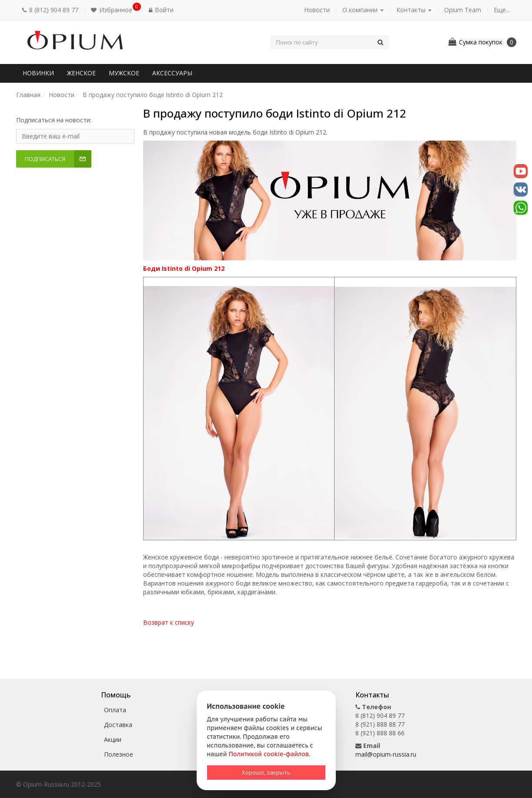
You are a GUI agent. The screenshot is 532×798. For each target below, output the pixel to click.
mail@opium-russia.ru (386, 754)
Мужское (124, 73)
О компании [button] (363, 10)
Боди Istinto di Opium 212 (184, 268)
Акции (113, 739)
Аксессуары (172, 73)
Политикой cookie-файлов (269, 754)
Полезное (119, 754)
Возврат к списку (169, 622)
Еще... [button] (502, 10)
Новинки (38, 73)
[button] (114, 10)
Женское (81, 73)
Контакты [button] (414, 10)
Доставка (118, 725)
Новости (317, 10)
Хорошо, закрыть (266, 772)
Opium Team (463, 10)
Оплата (115, 710)
